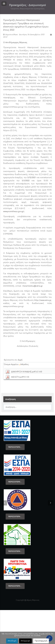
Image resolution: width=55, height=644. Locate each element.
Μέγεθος (25, 364)
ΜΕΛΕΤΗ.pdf (17, 377)
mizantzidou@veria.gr (32, 286)
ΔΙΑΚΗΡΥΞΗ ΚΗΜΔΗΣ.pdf (23, 372)
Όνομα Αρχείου (12, 364)
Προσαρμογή (41, 641)
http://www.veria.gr (43, 300)
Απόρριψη (25, 641)
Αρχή (20, 360)
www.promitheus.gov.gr (13, 212)
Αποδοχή (12, 641)
